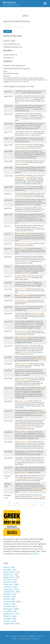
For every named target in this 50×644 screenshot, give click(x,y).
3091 (18, 592)
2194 (10, 580)
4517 (14, 606)
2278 (14, 582)
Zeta (5, 580)
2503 (15, 587)
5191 (12, 614)
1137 (18, 572)
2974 (16, 589)
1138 (10, 575)
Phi (5, 616)
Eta (5, 582)
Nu (5, 597)
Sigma (6, 609)
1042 (12, 572)
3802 (8, 604)
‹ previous (17, 503)
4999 (9, 611)
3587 (13, 599)
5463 (9, 619)
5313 (17, 614)
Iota (5, 587)
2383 (9, 587)
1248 (16, 575)
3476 (8, 597)
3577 (14, 597)
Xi (4, 599)
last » (41, 505)
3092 (9, 594)
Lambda (7, 592)
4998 (16, 609)
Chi (5, 619)
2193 (17, 577)
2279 (11, 584)
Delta (5, 575)
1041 (14, 570)
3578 (8, 599)
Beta (5, 570)
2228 (9, 582)
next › (34, 505)
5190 (14, 611)
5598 (12, 624)
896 (9, 570)
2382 (16, 584)
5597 (14, 621)
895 (13, 567)
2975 (12, 592)
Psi (5, 621)
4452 (13, 604)
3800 (18, 602)
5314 (9, 616)
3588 (13, 602)
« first (9, 503)
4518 (11, 609)
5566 (14, 619)
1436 (12, 577)
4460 (9, 606)
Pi (4, 604)
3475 (14, 594)
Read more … (35, 554)
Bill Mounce (9, 2)
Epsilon (6, 577)
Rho (5, 606)
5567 (8, 621)
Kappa (6, 589)
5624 (17, 624)
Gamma (6, 572)
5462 (14, 616)
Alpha (6, 567)
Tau (5, 611)
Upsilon (6, 614)
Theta (6, 584)
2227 (15, 580)
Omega (6, 624)
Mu (5, 594)
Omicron (7, 602)
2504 (11, 589)
